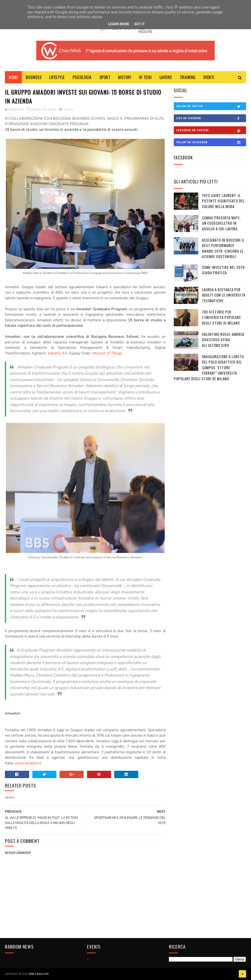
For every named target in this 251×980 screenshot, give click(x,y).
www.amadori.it (28, 763)
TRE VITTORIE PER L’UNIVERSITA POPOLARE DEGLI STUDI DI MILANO (221, 317)
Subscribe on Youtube (211, 130)
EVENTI (209, 77)
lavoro (69, 109)
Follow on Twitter (211, 106)
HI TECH (145, 77)
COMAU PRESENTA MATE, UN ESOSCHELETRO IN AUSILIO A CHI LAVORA (221, 223)
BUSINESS (34, 77)
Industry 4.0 (57, 353)
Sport (105, 77)
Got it (139, 24)
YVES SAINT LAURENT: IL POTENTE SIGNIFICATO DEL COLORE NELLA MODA (223, 201)
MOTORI (125, 77)
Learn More (119, 24)
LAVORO (166, 77)
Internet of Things (107, 353)
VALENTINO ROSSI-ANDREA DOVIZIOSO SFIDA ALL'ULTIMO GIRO (223, 340)
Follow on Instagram (211, 142)
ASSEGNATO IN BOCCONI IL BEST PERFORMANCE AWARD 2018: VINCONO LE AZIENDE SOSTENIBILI (223, 248)
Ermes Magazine (39, 974)
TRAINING (188, 77)
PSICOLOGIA (82, 77)
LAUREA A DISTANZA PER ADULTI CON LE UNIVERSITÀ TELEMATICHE (224, 295)
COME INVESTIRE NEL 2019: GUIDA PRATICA (224, 270)
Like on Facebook (211, 118)
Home (13, 77)
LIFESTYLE (57, 77)
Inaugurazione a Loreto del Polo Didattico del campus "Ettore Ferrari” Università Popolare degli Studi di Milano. (209, 367)
